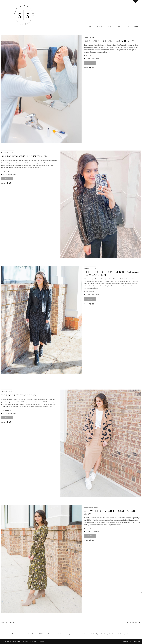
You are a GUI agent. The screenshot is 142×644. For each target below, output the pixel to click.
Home (90, 26)
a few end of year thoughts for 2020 (110, 512)
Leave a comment (92, 59)
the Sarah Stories (13, 641)
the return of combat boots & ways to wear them (112, 273)
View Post (90, 63)
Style (110, 26)
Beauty (119, 26)
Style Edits (90, 292)
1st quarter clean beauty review (109, 41)
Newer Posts (134, 623)
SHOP (128, 26)
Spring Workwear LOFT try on (24, 156)
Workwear (7, 171)
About (136, 26)
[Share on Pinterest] (93, 68)
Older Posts (8, 623)
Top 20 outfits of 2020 (19, 395)
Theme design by (132, 641)
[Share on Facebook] (90, 68)
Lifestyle (100, 26)
